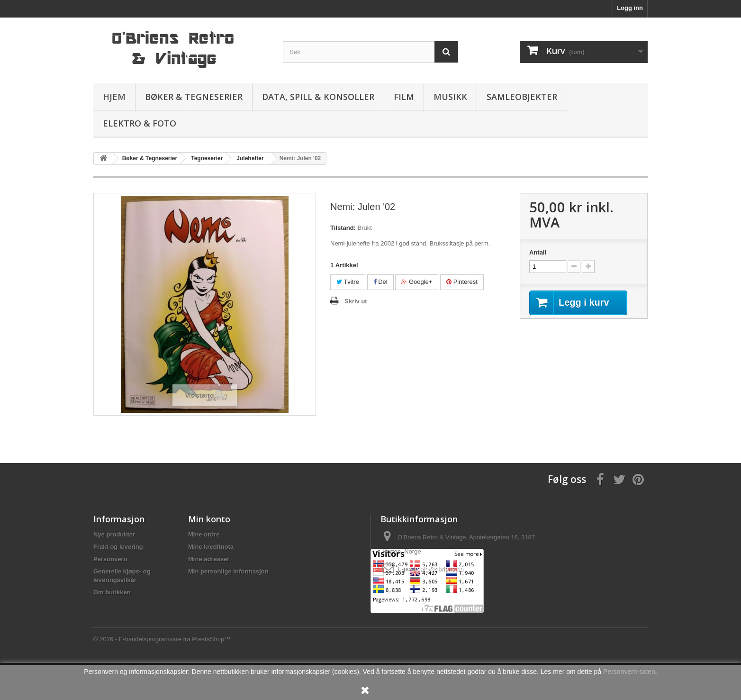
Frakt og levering (118, 547)
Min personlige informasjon (228, 571)
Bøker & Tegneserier (194, 97)
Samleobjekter (522, 97)
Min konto (209, 519)
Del (380, 282)
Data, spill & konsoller (318, 97)
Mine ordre (204, 534)
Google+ (417, 282)
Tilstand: (343, 228)
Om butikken (112, 592)
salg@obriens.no (440, 569)
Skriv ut (356, 301)
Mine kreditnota (211, 547)
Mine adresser (209, 559)
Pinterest (462, 282)
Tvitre (348, 282)
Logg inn (630, 8)
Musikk (450, 97)
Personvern (110, 559)
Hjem (114, 97)
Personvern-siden (629, 672)
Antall (538, 252)
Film (404, 97)
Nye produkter (114, 534)
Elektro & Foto (140, 123)
